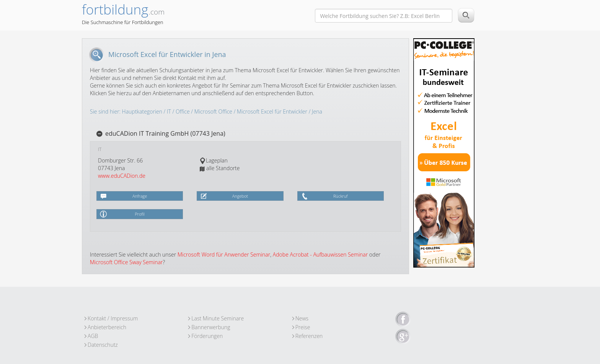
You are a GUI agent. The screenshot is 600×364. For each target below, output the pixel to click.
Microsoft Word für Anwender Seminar (224, 254)
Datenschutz (103, 345)
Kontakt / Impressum (113, 318)
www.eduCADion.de (122, 176)
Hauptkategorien (142, 111)
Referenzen (309, 336)
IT (169, 111)
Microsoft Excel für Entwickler (272, 111)
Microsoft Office (213, 111)
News (302, 318)
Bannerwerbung (211, 327)
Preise (303, 327)
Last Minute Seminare (218, 318)
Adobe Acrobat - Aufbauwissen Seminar (320, 254)
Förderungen (207, 336)
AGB (93, 336)
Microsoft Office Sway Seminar (126, 262)
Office (183, 111)
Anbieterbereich (107, 327)
